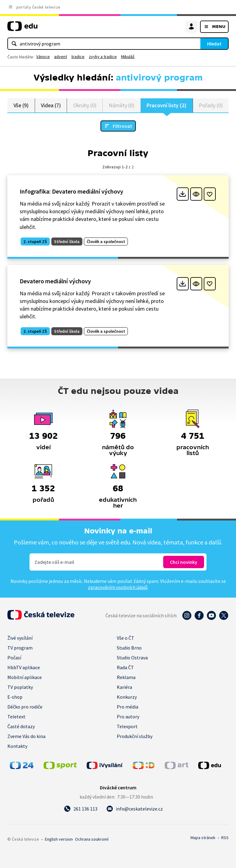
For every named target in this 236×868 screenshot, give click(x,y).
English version (59, 839)
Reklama (126, 677)
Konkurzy (127, 697)
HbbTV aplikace (24, 667)
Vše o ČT (126, 638)
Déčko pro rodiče (25, 707)
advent (61, 57)
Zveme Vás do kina (26, 736)
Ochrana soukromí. (92, 839)
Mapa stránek (203, 838)
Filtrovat (122, 126)
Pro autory (128, 717)
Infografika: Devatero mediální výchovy (71, 191)
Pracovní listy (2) (167, 105)
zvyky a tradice (103, 57)
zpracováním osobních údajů (118, 587)
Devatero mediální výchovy (55, 281)
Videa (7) (51, 105)
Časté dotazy (21, 726)
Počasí (14, 658)
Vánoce (43, 57)
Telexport (127, 726)
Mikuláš (128, 57)
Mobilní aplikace (25, 677)
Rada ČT (125, 667)
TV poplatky (20, 687)
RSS (225, 838)
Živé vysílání (20, 638)
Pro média (128, 707)
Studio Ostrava (132, 658)
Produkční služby (135, 736)
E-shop (15, 697)
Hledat (214, 44)
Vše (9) (21, 105)
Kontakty (17, 746)
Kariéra (124, 687)
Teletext (16, 717)
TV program (20, 648)
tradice (78, 57)
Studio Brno (129, 648)
